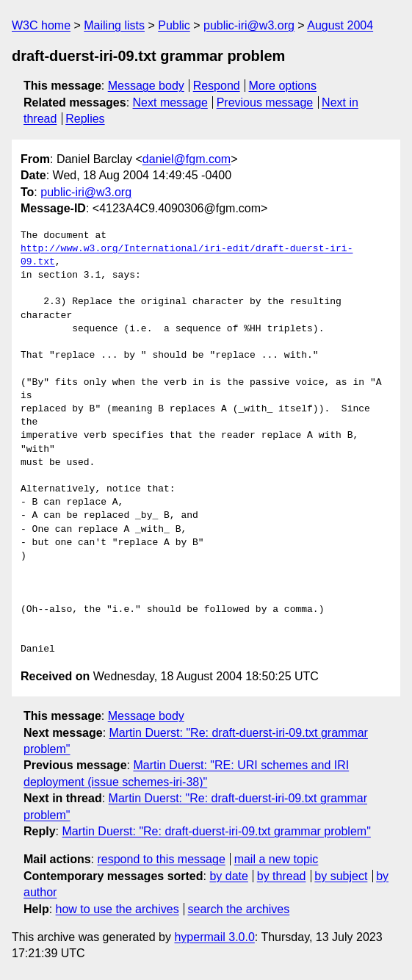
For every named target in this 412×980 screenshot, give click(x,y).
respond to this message (161, 859)
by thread (282, 876)
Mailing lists (114, 25)
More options (283, 86)
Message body (146, 86)
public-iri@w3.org (249, 25)
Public (174, 25)
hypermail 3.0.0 (214, 937)
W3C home (41, 25)
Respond (217, 86)
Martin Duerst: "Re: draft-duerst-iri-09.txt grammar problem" (216, 831)
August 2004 (340, 25)
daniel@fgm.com (187, 159)
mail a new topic (277, 859)
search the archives (239, 909)
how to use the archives (118, 909)
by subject (341, 876)
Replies (85, 119)
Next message (170, 102)
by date (228, 876)
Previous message (265, 102)
